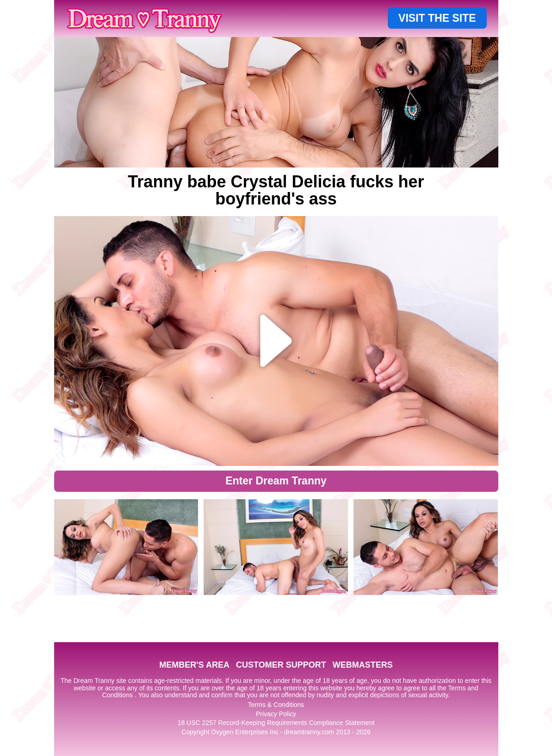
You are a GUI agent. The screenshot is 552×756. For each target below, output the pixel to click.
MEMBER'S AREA (194, 665)
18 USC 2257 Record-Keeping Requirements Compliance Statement (276, 723)
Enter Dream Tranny (276, 481)
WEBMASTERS (363, 665)
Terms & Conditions (276, 705)
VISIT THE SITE (437, 18)
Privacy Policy (276, 714)
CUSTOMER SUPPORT (281, 665)
